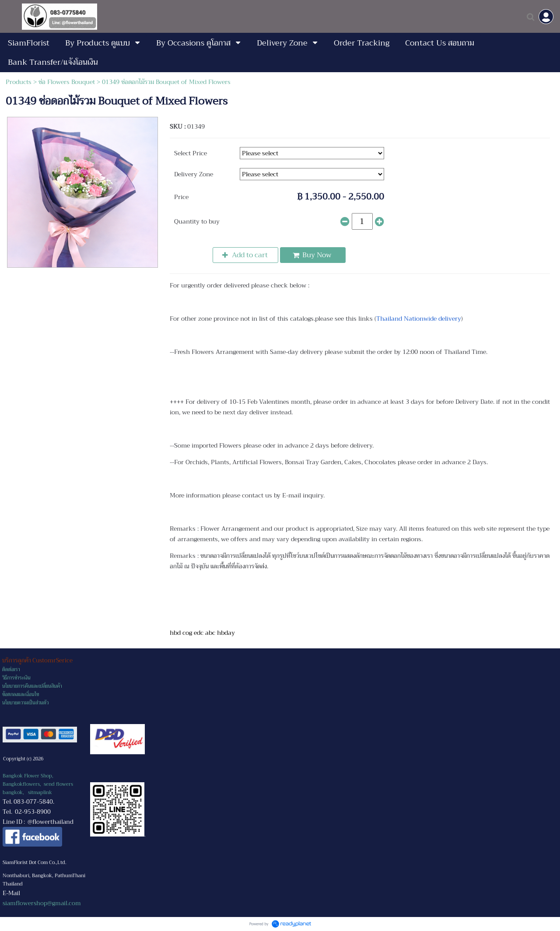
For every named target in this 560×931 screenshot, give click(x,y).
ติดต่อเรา (11, 670)
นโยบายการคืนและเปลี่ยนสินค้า (32, 686)
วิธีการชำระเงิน (16, 678)
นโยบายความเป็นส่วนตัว (25, 703)
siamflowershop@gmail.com (42, 903)
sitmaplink (40, 793)
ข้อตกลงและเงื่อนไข (21, 695)
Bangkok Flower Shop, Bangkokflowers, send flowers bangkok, (38, 784)
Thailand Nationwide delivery (419, 318)
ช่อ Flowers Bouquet (67, 82)
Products (19, 82)
